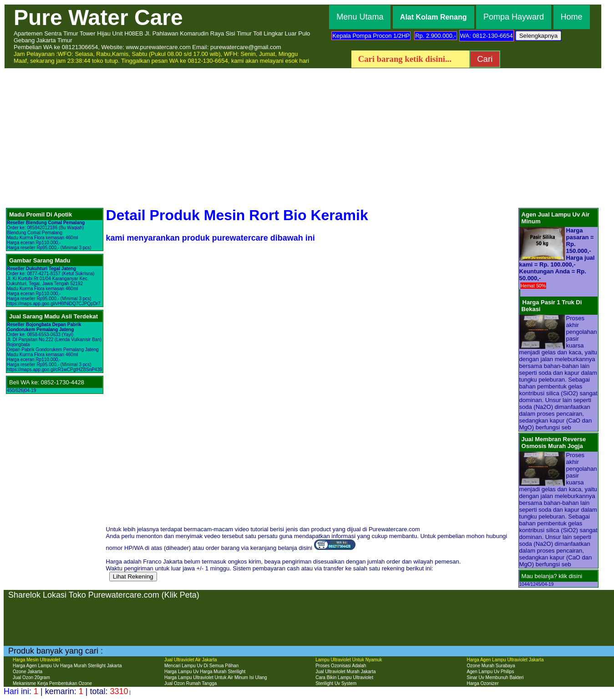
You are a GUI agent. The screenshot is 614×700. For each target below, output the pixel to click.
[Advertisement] (307, 137)
